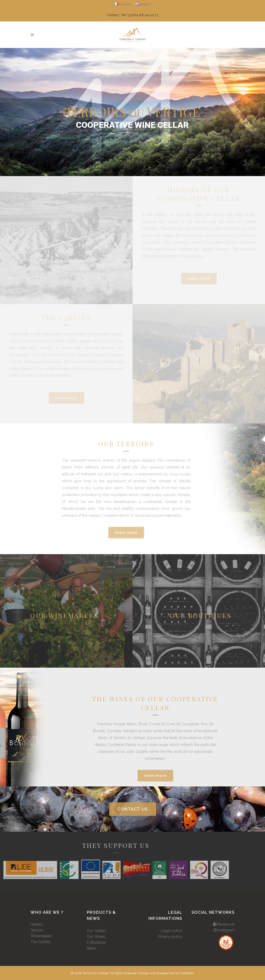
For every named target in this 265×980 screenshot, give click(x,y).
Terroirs (37, 930)
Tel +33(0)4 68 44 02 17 (140, 15)
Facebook (224, 924)
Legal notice (172, 931)
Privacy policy (170, 937)
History (37, 924)
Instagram (224, 930)
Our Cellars (97, 931)
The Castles (41, 942)
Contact (113, 15)
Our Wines (96, 937)
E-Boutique (96, 942)
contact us (133, 809)
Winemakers (41, 936)
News (92, 948)
